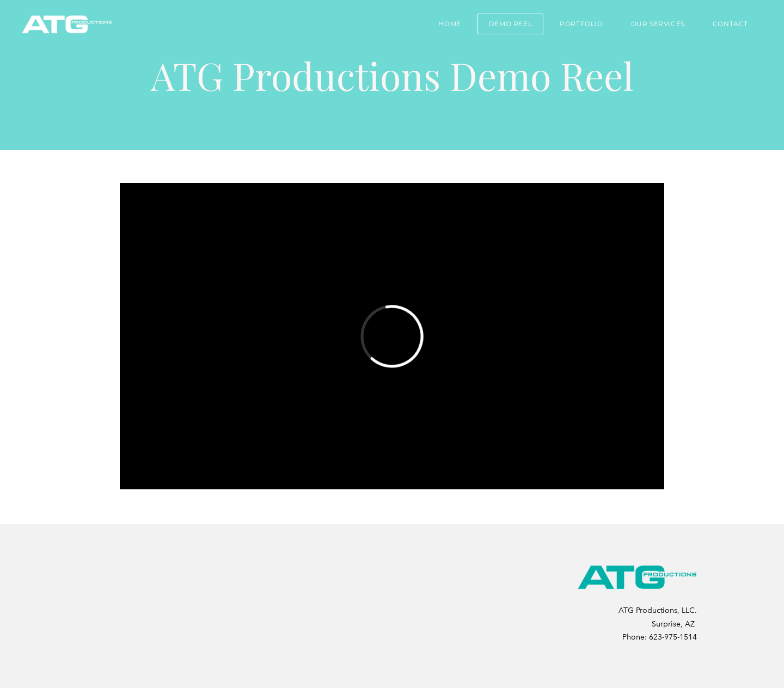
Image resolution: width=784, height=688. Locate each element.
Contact (730, 24)
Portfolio (581, 24)
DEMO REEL (510, 24)
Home (449, 24)
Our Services (658, 24)
